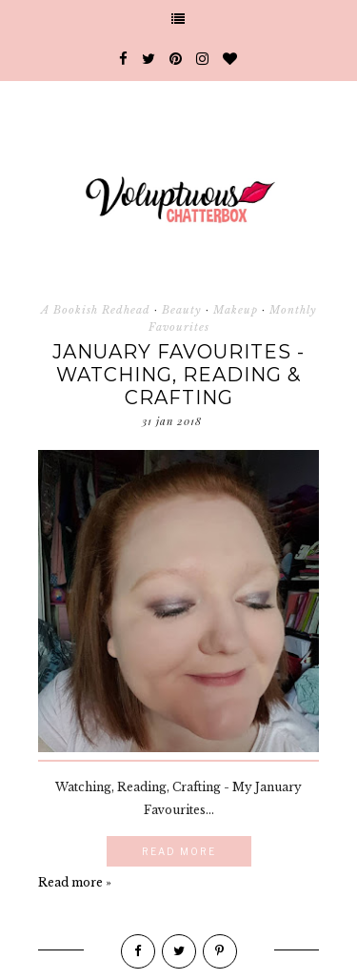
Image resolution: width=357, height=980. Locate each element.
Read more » (75, 882)
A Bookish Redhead (96, 310)
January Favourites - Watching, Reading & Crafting (178, 375)
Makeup (236, 310)
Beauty (182, 310)
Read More (179, 851)
